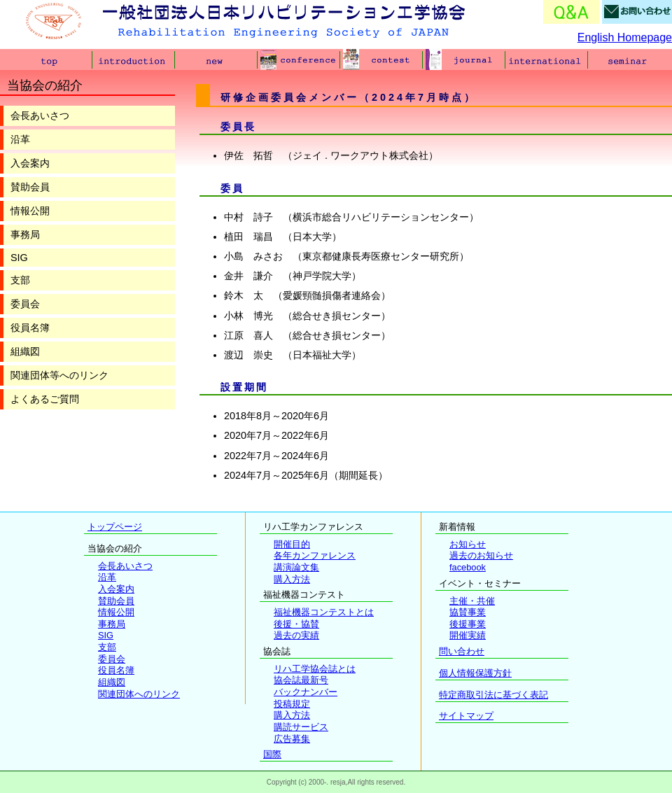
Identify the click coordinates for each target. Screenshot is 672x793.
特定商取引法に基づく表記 (493, 695)
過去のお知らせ (481, 555)
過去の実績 (296, 635)
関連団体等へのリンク (59, 375)
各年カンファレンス (315, 555)
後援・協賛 (296, 624)
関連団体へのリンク (139, 694)
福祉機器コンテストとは (324, 612)
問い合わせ (462, 651)
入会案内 (30, 163)
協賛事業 (468, 612)
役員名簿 (30, 328)
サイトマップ (466, 716)
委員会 (25, 304)
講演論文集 (296, 567)
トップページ (115, 527)
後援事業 (468, 624)
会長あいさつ (40, 115)
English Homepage (625, 37)
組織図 (25, 351)
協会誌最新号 (301, 680)
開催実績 (468, 635)
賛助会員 (30, 187)
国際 (272, 754)
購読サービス (301, 727)
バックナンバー (306, 692)
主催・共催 (472, 601)
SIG (19, 258)
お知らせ (468, 544)
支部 (20, 280)
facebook (468, 567)
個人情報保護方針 (475, 673)
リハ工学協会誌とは (315, 669)
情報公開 (30, 211)
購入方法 (292, 579)
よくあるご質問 (45, 399)
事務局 (25, 234)
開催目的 (292, 544)
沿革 (20, 139)
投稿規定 (292, 704)
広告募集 (292, 739)
